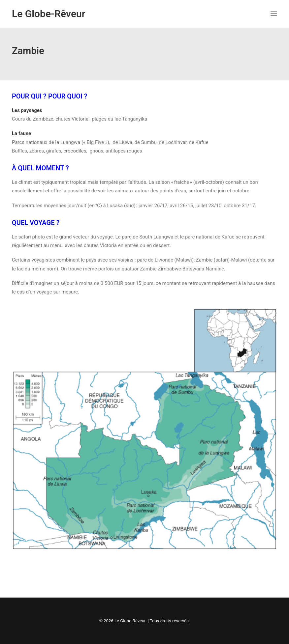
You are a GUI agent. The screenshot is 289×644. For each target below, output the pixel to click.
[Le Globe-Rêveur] (49, 14)
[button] (274, 14)
